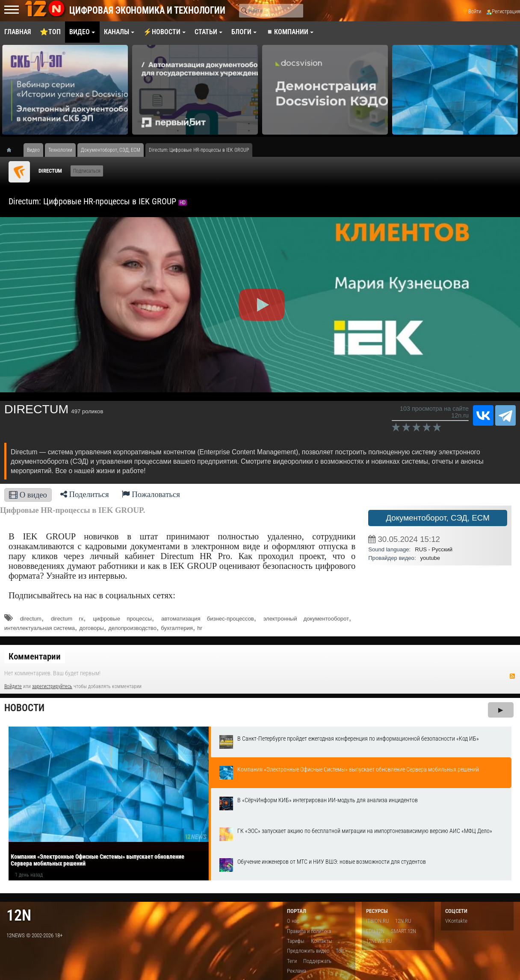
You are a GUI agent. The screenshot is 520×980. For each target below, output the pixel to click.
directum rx (67, 619)
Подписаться (87, 171)
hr (200, 628)
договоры (91, 628)
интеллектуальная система (40, 628)
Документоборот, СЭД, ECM (437, 518)
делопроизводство (132, 628)
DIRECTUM (50, 171)
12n (19, 915)
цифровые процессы (122, 619)
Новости (24, 708)
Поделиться (85, 494)
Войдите (13, 686)
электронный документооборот (306, 619)
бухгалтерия (177, 628)
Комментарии (35, 656)
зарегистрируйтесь (52, 686)
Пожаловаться (151, 494)
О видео (28, 495)
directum (31, 619)
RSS (512, 676)
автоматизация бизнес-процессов (208, 619)
